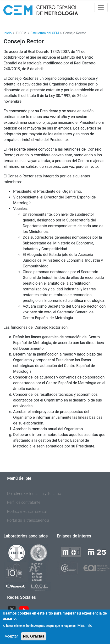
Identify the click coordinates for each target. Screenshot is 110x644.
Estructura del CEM (45, 33)
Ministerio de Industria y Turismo (34, 494)
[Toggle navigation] (101, 7)
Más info (85, 628)
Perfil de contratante (24, 502)
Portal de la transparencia (28, 520)
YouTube (26, 609)
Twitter (14, 609)
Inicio (8, 33)
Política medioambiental (27, 511)
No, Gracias (34, 639)
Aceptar (11, 639)
